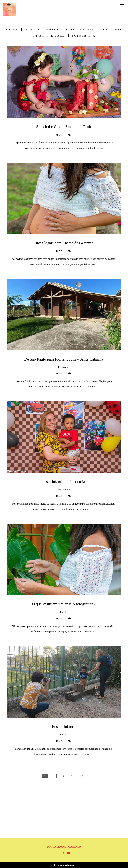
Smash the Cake (49, 36)
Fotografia (84, 36)
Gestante (113, 30)
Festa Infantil (81, 30)
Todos (12, 30)
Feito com (64, 865)
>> (82, 776)
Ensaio (33, 30)
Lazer (53, 30)
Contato (75, 847)
